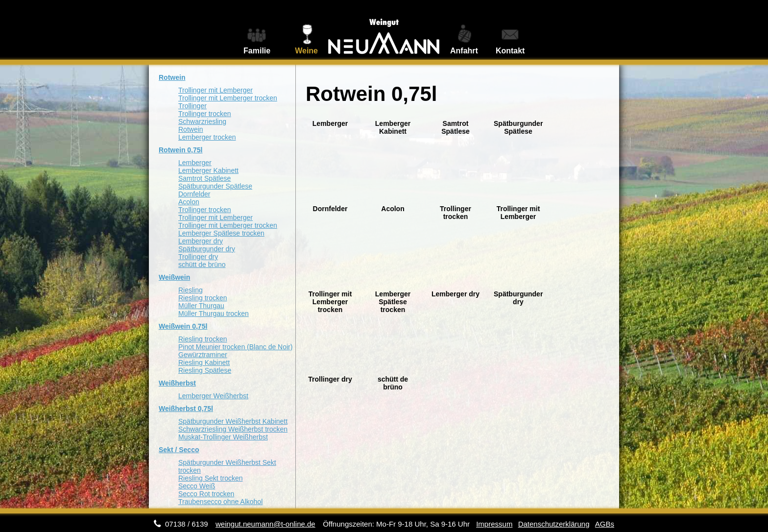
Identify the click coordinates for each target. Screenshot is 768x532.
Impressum (494, 524)
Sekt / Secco (179, 450)
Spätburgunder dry (207, 249)
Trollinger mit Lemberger (216, 90)
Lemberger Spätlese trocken (221, 233)
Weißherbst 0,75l (186, 409)
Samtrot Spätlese (204, 178)
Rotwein (172, 77)
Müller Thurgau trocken (214, 314)
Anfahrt (464, 51)
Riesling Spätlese (205, 370)
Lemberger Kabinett (208, 170)
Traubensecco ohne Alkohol (220, 502)
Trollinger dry (198, 257)
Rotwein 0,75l (180, 150)
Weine (306, 51)
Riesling (191, 290)
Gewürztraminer (203, 355)
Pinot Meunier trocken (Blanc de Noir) (235, 347)
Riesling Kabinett (204, 363)
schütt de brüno (202, 265)
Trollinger (192, 106)
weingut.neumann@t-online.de (265, 524)
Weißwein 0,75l (183, 326)
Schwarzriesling (202, 121)
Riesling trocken (203, 298)
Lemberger (195, 163)
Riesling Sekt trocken (211, 478)
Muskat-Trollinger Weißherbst (223, 437)
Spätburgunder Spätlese (215, 186)
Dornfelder (194, 194)
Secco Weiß (197, 486)
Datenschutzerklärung (554, 524)
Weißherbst (177, 383)
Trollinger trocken (205, 114)
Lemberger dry (201, 241)
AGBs (605, 524)
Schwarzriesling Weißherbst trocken (233, 429)
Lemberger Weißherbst (213, 396)
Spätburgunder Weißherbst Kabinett (233, 421)
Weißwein (174, 277)
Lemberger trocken (207, 137)
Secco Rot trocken (206, 494)
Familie (257, 51)
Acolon (189, 202)
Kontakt (510, 51)
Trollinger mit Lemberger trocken (228, 98)
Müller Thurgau (201, 306)
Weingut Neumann (384, 30)
